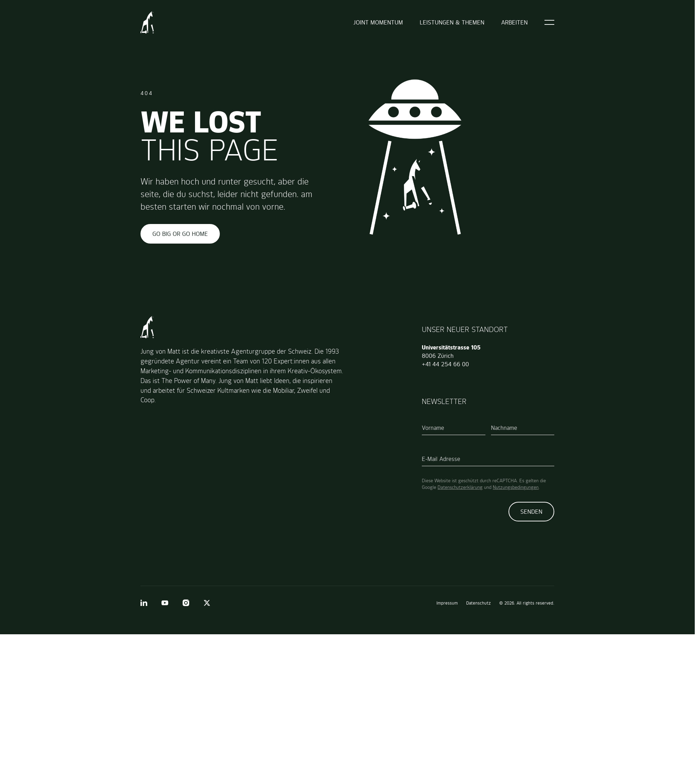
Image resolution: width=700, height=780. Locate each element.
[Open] (549, 22)
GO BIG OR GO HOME (180, 234)
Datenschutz (478, 603)
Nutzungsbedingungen (516, 487)
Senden (531, 512)
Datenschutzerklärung (460, 487)
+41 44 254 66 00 (445, 364)
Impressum (447, 603)
